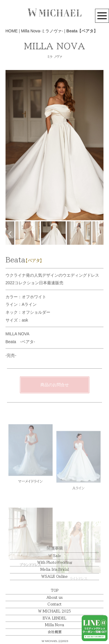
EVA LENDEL (54, 618)
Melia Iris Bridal (55, 569)
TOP (55, 590)
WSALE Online (54, 576)
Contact (54, 604)
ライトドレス (79, 594)
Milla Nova (54, 625)
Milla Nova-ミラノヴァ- (42, 31)
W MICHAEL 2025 (54, 611)
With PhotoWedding (55, 562)
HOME (12, 31)
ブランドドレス (30, 585)
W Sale (55, 556)
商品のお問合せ (55, 385)
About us (54, 597)
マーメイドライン (30, 495)
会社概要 (55, 632)
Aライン (78, 506)
